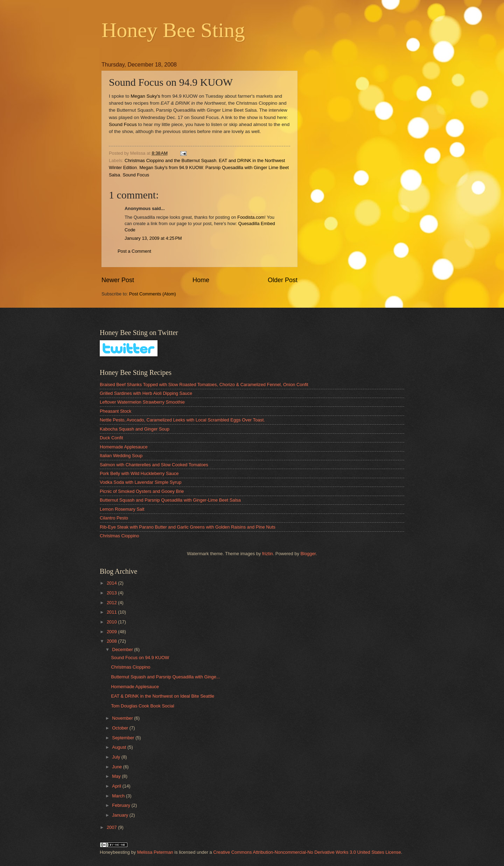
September (124, 738)
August (120, 747)
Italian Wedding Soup (121, 456)
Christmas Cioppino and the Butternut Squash (170, 160)
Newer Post (118, 280)
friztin (268, 554)
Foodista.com (251, 217)
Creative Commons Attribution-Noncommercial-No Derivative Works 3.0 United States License (307, 852)
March (119, 796)
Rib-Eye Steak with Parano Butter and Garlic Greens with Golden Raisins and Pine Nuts (188, 527)
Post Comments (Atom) (153, 294)
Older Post (283, 280)
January (121, 815)
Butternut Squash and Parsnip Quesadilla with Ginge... (165, 677)
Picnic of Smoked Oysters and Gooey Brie (142, 491)
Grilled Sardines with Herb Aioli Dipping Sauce (146, 393)
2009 (112, 632)
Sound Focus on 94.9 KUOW (140, 658)
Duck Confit (111, 438)
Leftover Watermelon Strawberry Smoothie (142, 402)
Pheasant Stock (115, 411)
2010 (112, 622)
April (117, 786)
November (123, 718)
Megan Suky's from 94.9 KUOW (171, 167)
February (122, 805)
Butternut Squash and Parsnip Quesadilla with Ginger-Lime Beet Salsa (170, 500)
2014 (112, 583)
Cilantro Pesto (114, 518)
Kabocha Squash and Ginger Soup (135, 429)
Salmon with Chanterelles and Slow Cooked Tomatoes (154, 465)
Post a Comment (134, 251)
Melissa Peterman (155, 852)
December (123, 649)
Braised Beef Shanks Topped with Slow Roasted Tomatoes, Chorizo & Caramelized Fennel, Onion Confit (204, 385)
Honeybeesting (115, 852)
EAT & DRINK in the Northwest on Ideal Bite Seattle (163, 696)
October (121, 728)
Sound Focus (123, 124)
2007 (112, 827)
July (117, 757)
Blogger (308, 554)
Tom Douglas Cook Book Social (142, 706)
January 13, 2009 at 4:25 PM (153, 238)
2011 (112, 612)
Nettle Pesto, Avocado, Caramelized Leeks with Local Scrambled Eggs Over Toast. (182, 420)
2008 (112, 641)
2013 (112, 593)
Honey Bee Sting (173, 30)
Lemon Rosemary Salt (122, 509)
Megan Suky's (146, 96)
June (118, 767)
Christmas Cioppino (119, 536)
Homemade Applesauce (124, 447)
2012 (112, 603)
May (117, 776)
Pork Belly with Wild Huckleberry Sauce (139, 473)
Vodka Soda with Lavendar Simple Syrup (141, 482)
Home (201, 280)
